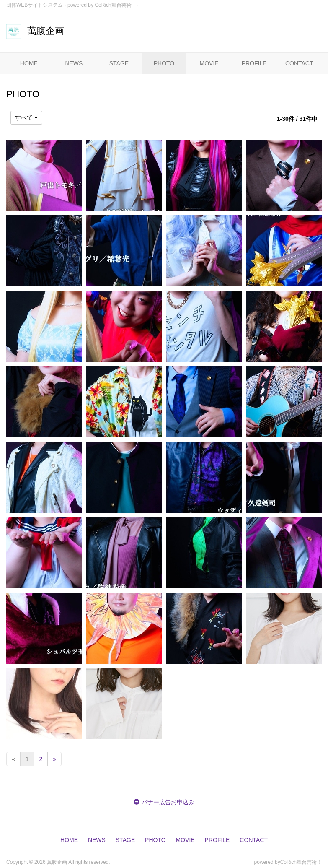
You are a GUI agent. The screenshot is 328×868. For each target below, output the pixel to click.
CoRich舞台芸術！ (301, 862)
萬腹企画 (35, 31)
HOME (29, 63)
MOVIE (209, 63)
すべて (26, 117)
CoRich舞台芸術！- (116, 5)
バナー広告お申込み (168, 802)
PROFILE (254, 63)
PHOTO (164, 63)
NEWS (74, 63)
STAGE (119, 63)
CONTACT (299, 63)
